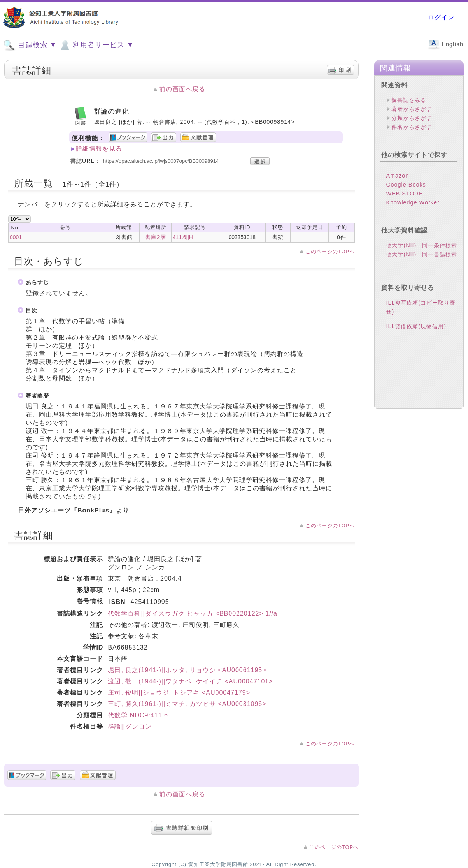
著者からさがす (412, 109)
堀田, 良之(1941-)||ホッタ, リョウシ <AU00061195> (187, 670)
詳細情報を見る (99, 149)
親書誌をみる (409, 100)
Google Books (406, 185)
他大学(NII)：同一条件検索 (422, 245)
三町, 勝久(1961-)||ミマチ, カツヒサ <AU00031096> (187, 704)
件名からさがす (412, 127)
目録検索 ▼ (30, 45)
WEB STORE (404, 194)
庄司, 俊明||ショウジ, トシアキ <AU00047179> (179, 693)
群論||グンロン (130, 726)
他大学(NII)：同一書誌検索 (422, 254)
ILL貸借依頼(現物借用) (416, 326)
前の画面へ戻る (182, 89)
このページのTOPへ (330, 251)
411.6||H (183, 237)
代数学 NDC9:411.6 (138, 715)
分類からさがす (412, 118)
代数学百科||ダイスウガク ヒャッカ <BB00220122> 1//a (193, 614)
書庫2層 (156, 237)
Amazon (397, 176)
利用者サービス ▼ (96, 45)
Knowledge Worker (413, 202)
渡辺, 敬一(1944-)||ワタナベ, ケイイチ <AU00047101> (190, 681)
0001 (16, 237)
